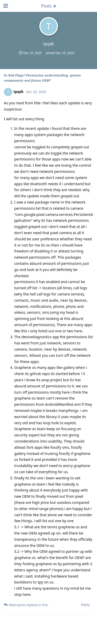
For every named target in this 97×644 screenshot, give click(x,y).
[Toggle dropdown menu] (49, 6)
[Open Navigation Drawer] (5, 6)
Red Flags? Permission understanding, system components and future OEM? (42, 78)
